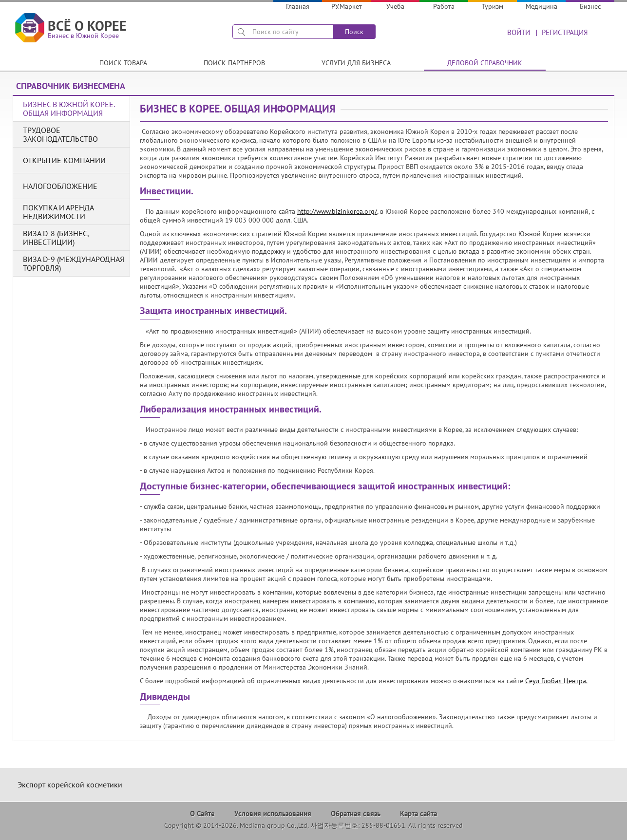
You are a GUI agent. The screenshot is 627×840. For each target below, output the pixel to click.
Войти (519, 32)
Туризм (493, 6)
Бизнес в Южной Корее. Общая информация (69, 109)
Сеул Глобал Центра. (556, 681)
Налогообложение (60, 186)
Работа (444, 6)
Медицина (541, 6)
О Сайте (202, 813)
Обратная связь (356, 813)
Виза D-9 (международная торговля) (74, 263)
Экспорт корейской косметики (70, 785)
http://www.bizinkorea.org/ (337, 211)
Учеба (395, 6)
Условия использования (273, 813)
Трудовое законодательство (60, 134)
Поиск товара (123, 63)
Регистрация (565, 32)
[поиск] (283, 32)
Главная (298, 6)
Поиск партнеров (234, 63)
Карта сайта (418, 813)
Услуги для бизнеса (356, 63)
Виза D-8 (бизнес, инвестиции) (56, 238)
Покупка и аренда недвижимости (58, 212)
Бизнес (590, 6)
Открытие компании (64, 160)
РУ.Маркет (347, 6)
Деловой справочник (485, 63)
